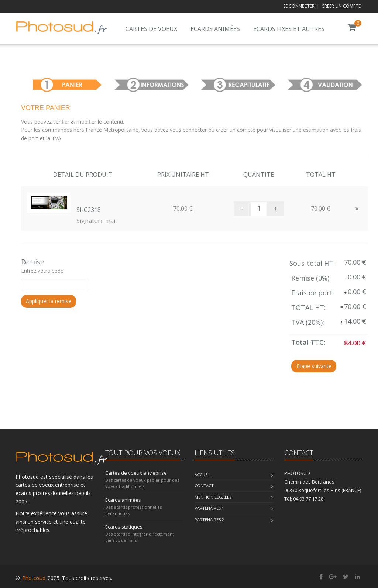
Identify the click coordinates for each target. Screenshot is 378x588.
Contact (204, 486)
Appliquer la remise (49, 301)
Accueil (203, 474)
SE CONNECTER (299, 6)
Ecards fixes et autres (289, 29)
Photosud (34, 578)
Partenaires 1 (209, 508)
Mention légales (213, 497)
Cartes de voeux (151, 29)
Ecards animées (215, 29)
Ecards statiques (124, 527)
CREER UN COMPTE (341, 6)
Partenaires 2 (209, 520)
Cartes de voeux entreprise (136, 473)
